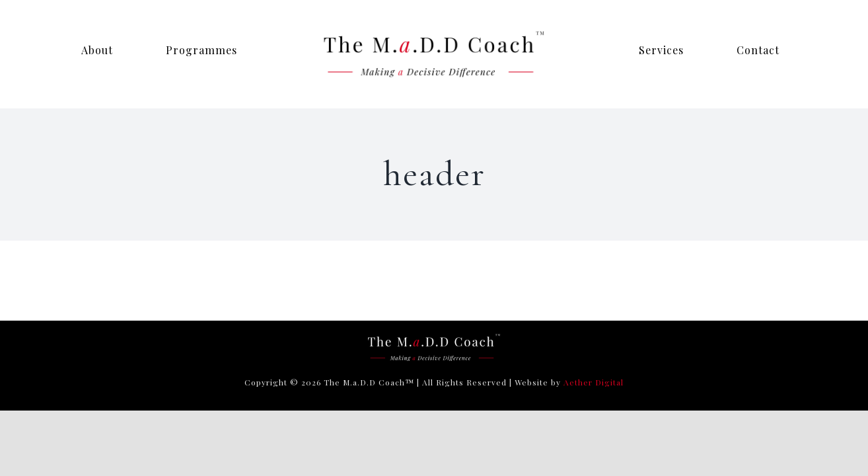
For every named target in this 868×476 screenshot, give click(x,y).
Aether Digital (594, 382)
